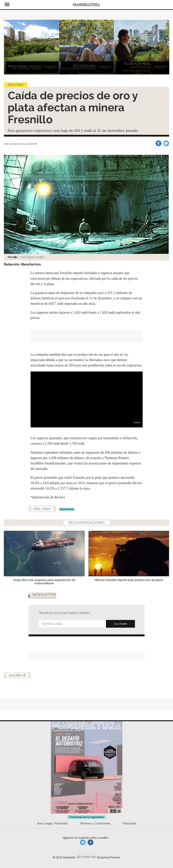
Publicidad (129, 823)
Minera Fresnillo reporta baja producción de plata (129, 580)
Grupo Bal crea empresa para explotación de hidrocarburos (44, 582)
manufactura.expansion (90, 842)
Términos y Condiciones (95, 823)
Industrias (16, 85)
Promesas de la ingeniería (87, 817)
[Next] (165, 47)
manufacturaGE (83, 842)
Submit (120, 624)
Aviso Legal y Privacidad (52, 823)
